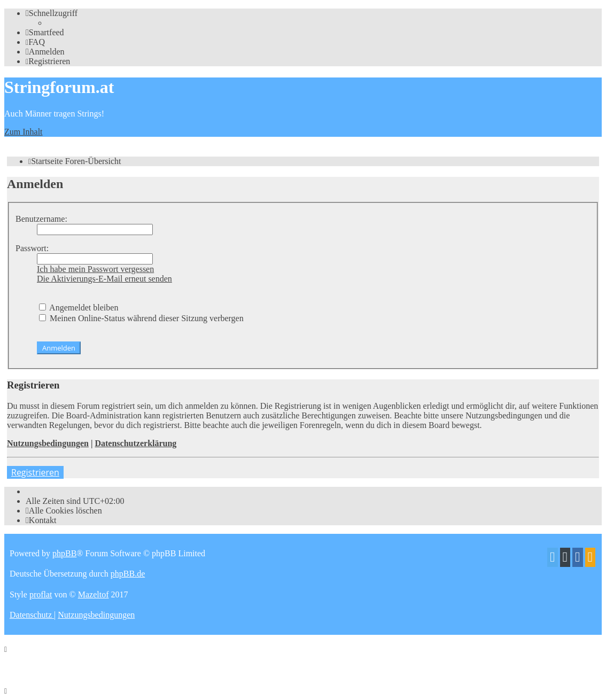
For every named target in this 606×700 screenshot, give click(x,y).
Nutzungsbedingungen (48, 443)
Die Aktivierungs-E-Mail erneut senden (104, 279)
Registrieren (35, 472)
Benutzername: (41, 219)
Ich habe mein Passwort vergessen (95, 269)
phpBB (64, 553)
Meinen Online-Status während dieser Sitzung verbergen (141, 318)
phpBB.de (128, 574)
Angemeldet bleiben (79, 308)
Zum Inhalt (24, 132)
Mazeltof (94, 594)
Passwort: (32, 248)
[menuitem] (45, 32)
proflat (41, 594)
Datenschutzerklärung (135, 443)
